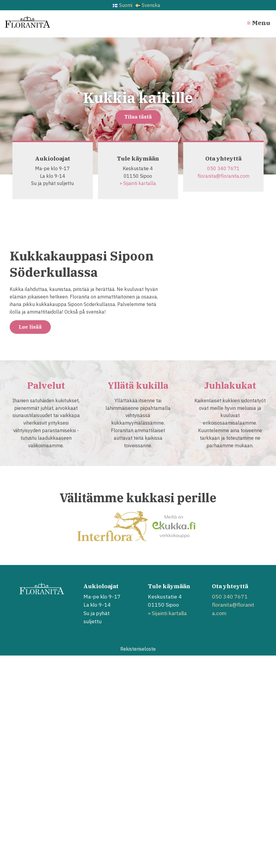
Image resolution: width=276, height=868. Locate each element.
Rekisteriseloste (138, 649)
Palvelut (46, 385)
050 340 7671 (223, 168)
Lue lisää (30, 327)
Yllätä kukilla (138, 385)
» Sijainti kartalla (138, 183)
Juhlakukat (230, 385)
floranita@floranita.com (223, 176)
